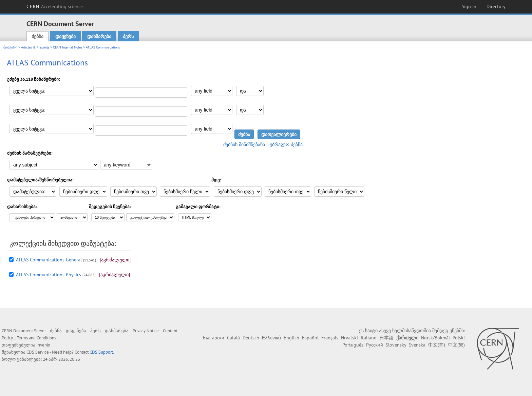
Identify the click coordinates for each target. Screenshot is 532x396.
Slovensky (396, 345)
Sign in (469, 6)
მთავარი (10, 47)
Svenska (417, 345)
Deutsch (251, 338)
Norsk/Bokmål (435, 338)
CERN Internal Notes (68, 47)
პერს (128, 36)
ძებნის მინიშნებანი (244, 144)
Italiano (369, 338)
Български (214, 338)
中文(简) (437, 345)
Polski (459, 338)
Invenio (43, 345)
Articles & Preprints (35, 47)
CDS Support (101, 352)
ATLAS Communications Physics (49, 275)
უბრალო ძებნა (286, 144)
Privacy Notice (146, 331)
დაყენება (65, 36)
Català (233, 338)
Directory (496, 6)
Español (310, 338)
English (291, 338)
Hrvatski (349, 338)
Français (330, 338)
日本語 (386, 338)
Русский (375, 345)
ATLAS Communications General (49, 260)
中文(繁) (456, 345)
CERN (55, 6)
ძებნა (37, 36)
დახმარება (99, 36)
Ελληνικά (271, 338)
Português (353, 345)
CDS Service (38, 352)
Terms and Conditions (36, 338)
